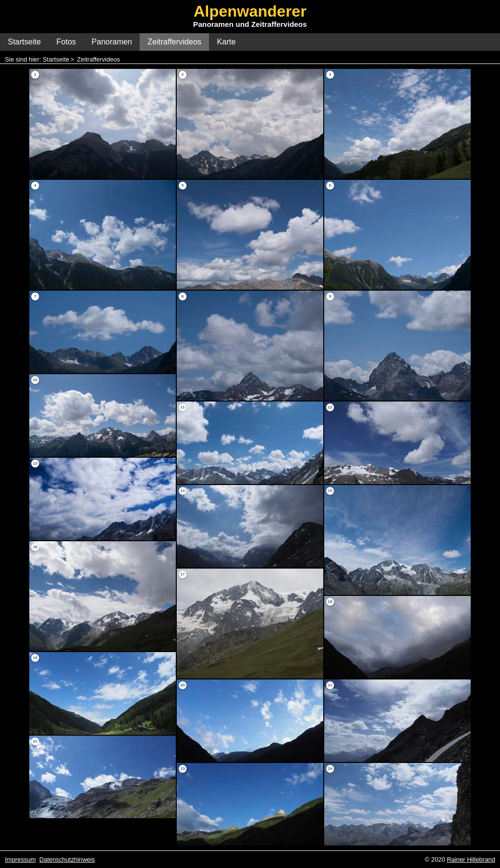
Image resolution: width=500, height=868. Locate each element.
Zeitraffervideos (174, 42)
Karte (226, 42)
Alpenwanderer (250, 11)
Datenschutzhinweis (67, 859)
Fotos (66, 42)
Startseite (24, 42)
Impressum (20, 859)
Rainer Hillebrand (471, 859)
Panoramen (112, 42)
